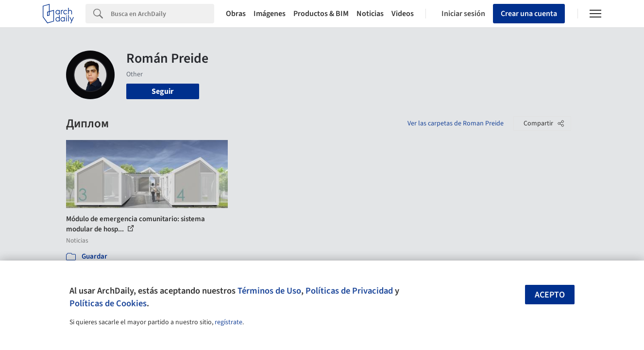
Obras (236, 14)
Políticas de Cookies (108, 303)
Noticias (370, 14)
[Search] (162, 14)
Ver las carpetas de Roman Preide (456, 123)
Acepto (550, 295)
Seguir (162, 91)
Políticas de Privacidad (349, 291)
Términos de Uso (269, 291)
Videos (403, 14)
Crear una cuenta (529, 14)
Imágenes (270, 14)
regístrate (229, 322)
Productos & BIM (321, 14)
